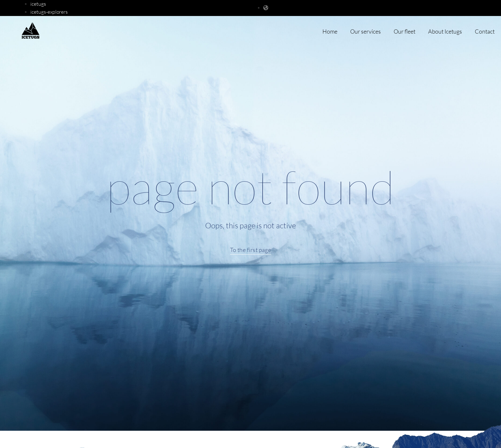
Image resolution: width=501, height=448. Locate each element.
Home (330, 31)
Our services (366, 31)
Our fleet (405, 31)
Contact (485, 31)
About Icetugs (445, 31)
